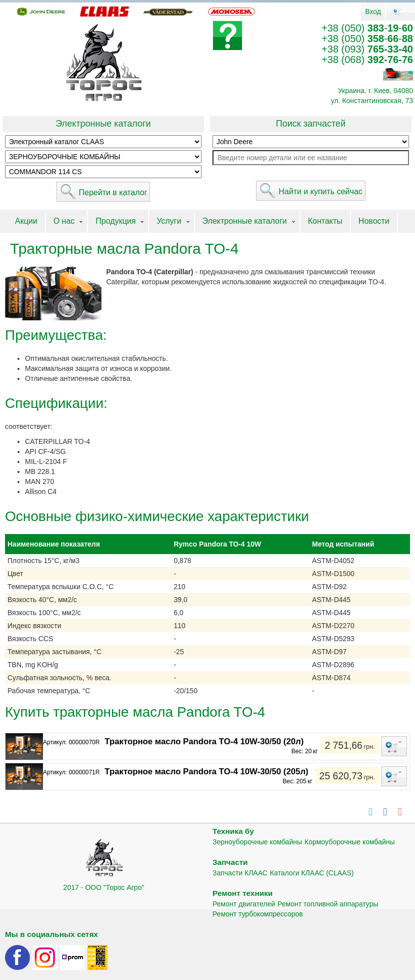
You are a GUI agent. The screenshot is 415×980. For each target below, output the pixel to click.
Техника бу (233, 831)
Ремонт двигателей (244, 904)
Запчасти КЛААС (240, 873)
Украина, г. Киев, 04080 (375, 91)
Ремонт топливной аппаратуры (328, 904)
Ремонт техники (242, 893)
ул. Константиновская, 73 (372, 101)
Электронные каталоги (103, 124)
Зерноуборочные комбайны (257, 842)
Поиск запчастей (311, 124)
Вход (373, 12)
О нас (64, 221)
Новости (374, 221)
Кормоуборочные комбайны (350, 842)
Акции (26, 221)
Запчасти (230, 862)
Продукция (115, 221)
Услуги (169, 221)
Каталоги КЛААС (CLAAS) (312, 873)
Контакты (325, 221)
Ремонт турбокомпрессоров (258, 914)
